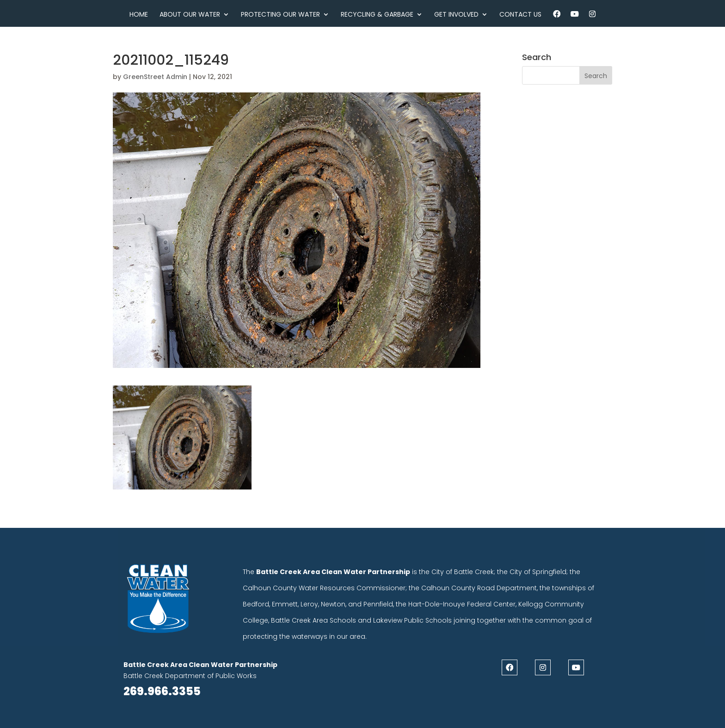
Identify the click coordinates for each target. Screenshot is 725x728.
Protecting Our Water (280, 15)
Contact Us (520, 15)
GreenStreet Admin (155, 77)
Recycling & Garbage (377, 15)
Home (139, 15)
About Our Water (190, 15)
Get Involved (456, 15)
